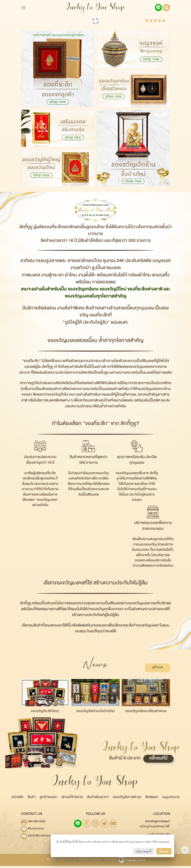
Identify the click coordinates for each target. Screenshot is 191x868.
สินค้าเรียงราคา (98, 800)
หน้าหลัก (18, 800)
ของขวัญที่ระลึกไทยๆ (45, 714)
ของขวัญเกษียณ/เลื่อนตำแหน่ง (146, 714)
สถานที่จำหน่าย (72, 800)
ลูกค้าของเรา (49, 800)
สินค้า (32, 800)
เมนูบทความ (171, 800)
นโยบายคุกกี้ (144, 851)
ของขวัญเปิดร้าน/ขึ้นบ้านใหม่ (95, 714)
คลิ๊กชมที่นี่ (158, 761)
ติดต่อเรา (152, 800)
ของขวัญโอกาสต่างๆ (127, 800)
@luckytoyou (36, 831)
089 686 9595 (37, 824)
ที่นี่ (69, 628)
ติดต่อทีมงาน (87, 628)
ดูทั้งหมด (160, 670)
